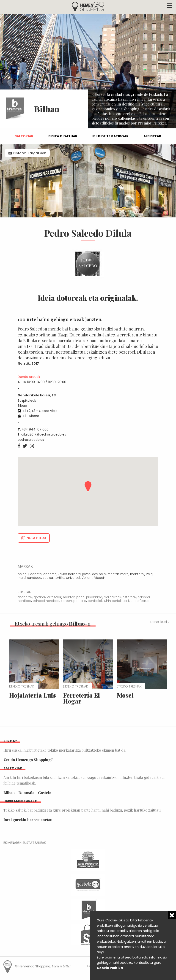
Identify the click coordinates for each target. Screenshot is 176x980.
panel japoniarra (89, 597)
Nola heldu (36, 538)
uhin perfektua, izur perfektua (127, 601)
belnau (23, 574)
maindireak (112, 597)
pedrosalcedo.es (31, 440)
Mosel (125, 695)
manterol (137, 574)
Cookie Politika (110, 968)
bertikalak (95, 601)
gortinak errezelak (48, 597)
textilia (59, 578)
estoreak (129, 597)
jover (86, 574)
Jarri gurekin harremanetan (28, 820)
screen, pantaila (74, 601)
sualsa (48, 578)
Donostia (26, 793)
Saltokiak (24, 136)
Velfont (87, 578)
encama (50, 574)
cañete (36, 574)
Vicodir (100, 578)
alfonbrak (25, 597)
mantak (69, 597)
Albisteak (152, 136)
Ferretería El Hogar (81, 698)
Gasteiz (44, 793)
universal (73, 578)
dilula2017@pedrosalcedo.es (44, 434)
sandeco (34, 578)
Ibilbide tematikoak (110, 136)
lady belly (99, 574)
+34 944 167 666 (35, 429)
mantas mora (118, 574)
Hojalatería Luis (33, 695)
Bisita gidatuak (63, 136)
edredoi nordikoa (46, 601)
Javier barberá (69, 574)
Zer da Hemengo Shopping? (28, 760)
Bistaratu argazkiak (30, 153)
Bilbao (9, 793)
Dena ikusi (159, 622)
